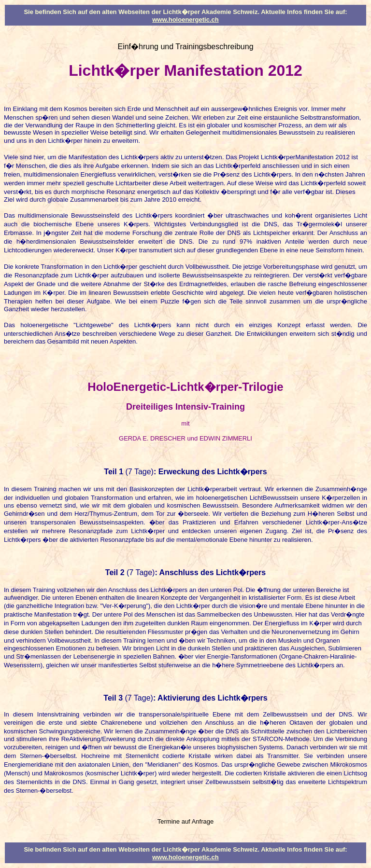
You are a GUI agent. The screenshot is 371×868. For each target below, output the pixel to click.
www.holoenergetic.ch (185, 20)
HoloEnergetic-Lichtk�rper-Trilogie (185, 387)
